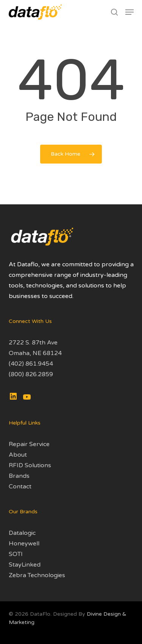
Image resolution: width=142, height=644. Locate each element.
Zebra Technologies (37, 575)
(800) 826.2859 (31, 374)
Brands (19, 476)
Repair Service (29, 444)
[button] (130, 12)
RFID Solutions (30, 465)
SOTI (16, 554)
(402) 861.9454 (31, 364)
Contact (20, 486)
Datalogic (22, 533)
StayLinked (25, 565)
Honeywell (24, 544)
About (18, 455)
